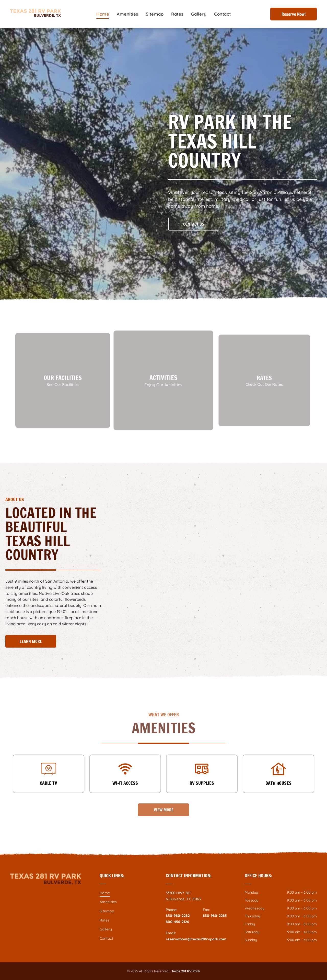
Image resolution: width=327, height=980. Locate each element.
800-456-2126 (177, 922)
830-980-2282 (178, 916)
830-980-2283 (215, 916)
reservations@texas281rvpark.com (196, 939)
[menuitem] (103, 14)
